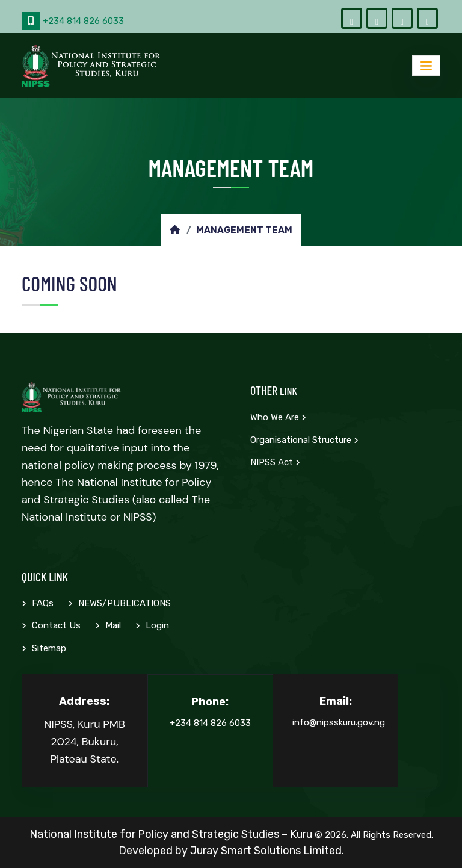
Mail (108, 625)
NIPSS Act (275, 462)
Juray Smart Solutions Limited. (267, 851)
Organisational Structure (304, 440)
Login (152, 625)
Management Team (244, 230)
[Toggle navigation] (426, 65)
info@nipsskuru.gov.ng (339, 722)
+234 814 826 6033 (73, 21)
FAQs (38, 603)
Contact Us (51, 625)
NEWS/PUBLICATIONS (119, 603)
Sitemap (44, 648)
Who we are (278, 417)
